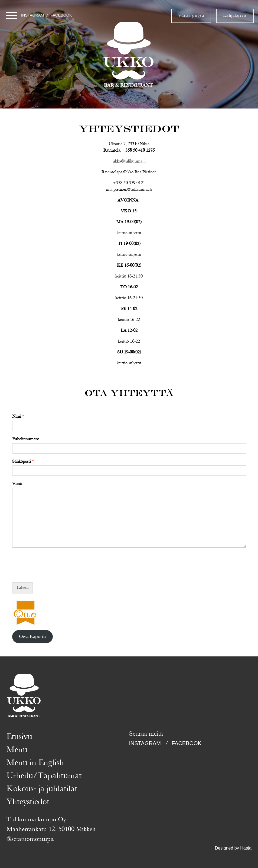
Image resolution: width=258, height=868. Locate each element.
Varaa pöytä (191, 16)
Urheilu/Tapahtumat (44, 776)
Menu (17, 750)
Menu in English (35, 763)
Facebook (61, 15)
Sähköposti (23, 462)
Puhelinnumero (26, 439)
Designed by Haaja (233, 848)
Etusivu (19, 737)
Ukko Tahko (129, 87)
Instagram (32, 15)
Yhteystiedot (28, 802)
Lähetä (22, 588)
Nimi (18, 417)
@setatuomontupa (30, 839)
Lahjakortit (235, 16)
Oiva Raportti (32, 637)
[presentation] (53, 573)
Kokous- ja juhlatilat (42, 789)
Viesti (17, 484)
